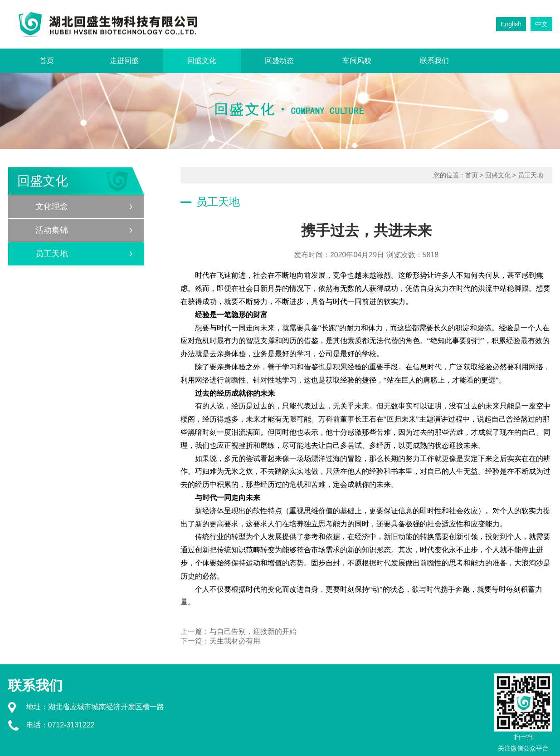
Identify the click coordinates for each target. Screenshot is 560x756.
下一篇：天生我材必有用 (220, 641)
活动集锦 (52, 230)
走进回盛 (124, 61)
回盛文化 (202, 61)
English (511, 24)
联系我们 (434, 61)
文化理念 (52, 206)
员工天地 (52, 254)
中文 (541, 24)
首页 (47, 61)
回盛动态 (279, 61)
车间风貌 (357, 61)
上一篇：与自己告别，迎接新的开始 (239, 631)
